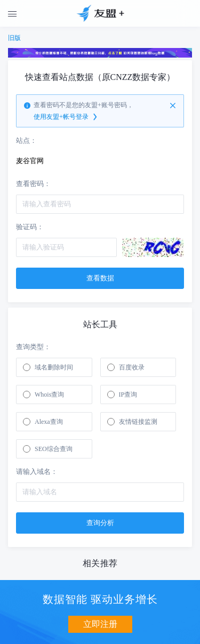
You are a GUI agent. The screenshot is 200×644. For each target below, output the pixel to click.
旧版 (14, 38)
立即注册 (100, 624)
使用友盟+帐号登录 (66, 117)
